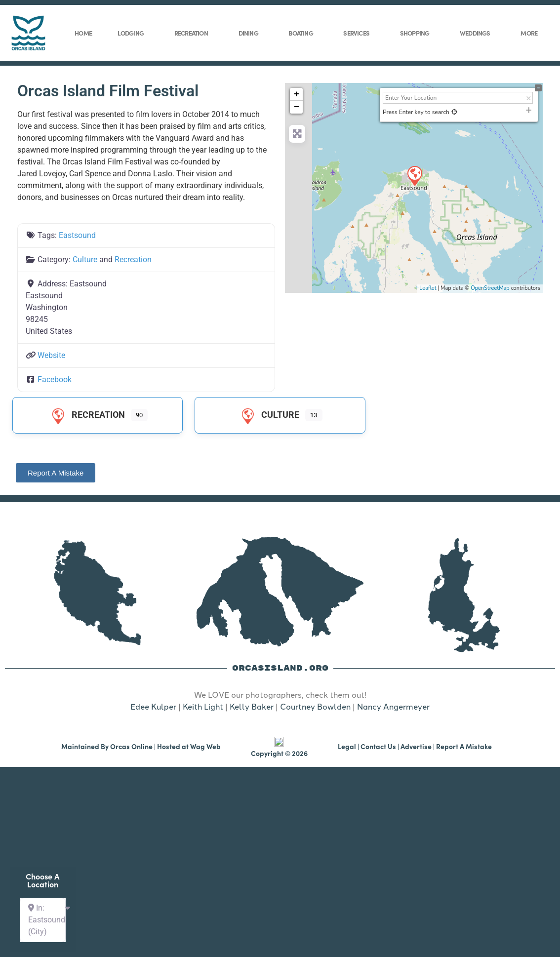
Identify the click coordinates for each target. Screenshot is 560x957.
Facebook (55, 379)
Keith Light (203, 707)
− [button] (297, 107)
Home (83, 33)
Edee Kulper (153, 707)
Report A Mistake (464, 789)
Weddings (478, 33)
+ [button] (297, 94)
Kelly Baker (252, 707)
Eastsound (77, 235)
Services (359, 33)
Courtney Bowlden (315, 707)
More (531, 33)
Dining (251, 33)
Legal (347, 789)
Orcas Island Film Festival (108, 91)
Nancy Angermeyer (393, 707)
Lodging (133, 33)
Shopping (417, 33)
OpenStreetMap (490, 288)
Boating (303, 33)
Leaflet (428, 288)
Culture (85, 259)
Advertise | (418, 789)
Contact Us (378, 789)
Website (51, 355)
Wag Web (205, 789)
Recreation (194, 33)
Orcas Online (131, 789)
